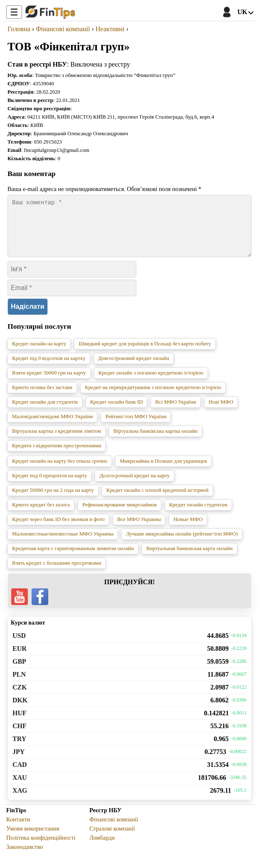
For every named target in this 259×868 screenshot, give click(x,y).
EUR (20, 658)
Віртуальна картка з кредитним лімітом (57, 441)
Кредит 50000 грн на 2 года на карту (53, 500)
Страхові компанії (112, 838)
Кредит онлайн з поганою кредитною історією (151, 383)
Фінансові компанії (114, 829)
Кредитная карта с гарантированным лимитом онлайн (73, 558)
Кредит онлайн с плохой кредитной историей (158, 500)
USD (19, 646)
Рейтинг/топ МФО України (136, 427)
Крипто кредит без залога (41, 515)
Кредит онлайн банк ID (117, 412)
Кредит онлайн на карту (39, 354)
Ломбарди (102, 848)
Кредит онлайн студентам (198, 515)
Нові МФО (221, 412)
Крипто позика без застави (42, 397)
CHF (20, 736)
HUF (20, 723)
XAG (20, 800)
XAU (20, 787)
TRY (19, 749)
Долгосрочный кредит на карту (134, 486)
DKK (20, 710)
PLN (19, 684)
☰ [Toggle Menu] (14, 12)
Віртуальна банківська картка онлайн (155, 441)
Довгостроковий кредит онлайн (134, 368)
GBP (19, 671)
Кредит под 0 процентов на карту (49, 486)
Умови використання (33, 838)
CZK (20, 697)
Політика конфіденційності (41, 848)
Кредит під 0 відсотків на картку (49, 368)
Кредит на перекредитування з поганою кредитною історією (153, 397)
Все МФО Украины (139, 529)
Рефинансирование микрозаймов (120, 515)
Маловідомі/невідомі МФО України (52, 427)
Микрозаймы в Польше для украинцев (163, 471)
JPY (18, 762)
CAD (20, 775)
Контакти (18, 829)
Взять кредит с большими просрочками (57, 573)
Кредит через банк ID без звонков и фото (58, 529)
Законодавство (25, 857)
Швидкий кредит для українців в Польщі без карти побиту (145, 354)
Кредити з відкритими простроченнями (57, 456)
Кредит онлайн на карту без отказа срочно (60, 471)
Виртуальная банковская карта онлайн (190, 558)
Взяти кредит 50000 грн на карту (49, 383)
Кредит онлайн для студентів (45, 412)
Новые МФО (188, 529)
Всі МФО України (175, 412)
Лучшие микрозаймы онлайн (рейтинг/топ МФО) (182, 544)
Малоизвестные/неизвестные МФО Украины (63, 544)
